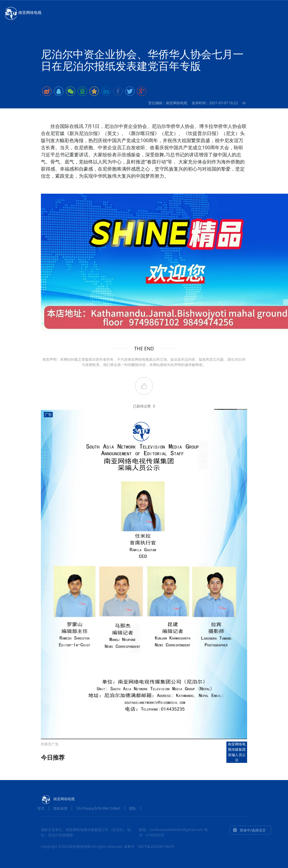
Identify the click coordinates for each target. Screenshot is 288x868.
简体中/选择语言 (249, 830)
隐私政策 (60, 808)
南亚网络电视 (23, 13)
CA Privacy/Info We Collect (98, 808)
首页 (41, 808)
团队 (133, 808)
